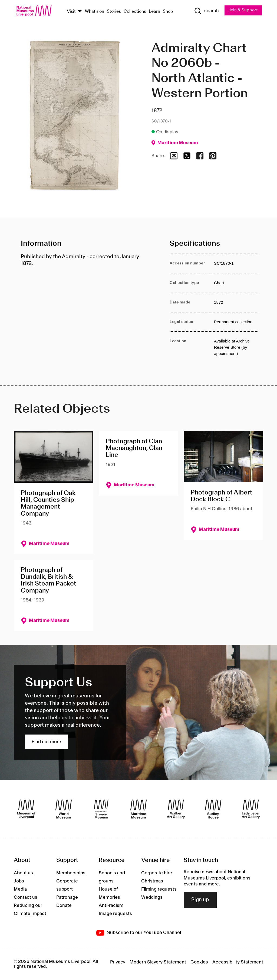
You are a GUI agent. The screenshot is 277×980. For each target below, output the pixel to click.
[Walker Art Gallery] (176, 809)
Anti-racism (111, 906)
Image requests (115, 914)
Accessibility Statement (238, 962)
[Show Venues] (80, 12)
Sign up (200, 900)
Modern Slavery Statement (158, 962)
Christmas (152, 881)
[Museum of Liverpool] (26, 809)
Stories (114, 12)
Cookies (199, 962)
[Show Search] (206, 11)
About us (23, 873)
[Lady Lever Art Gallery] (251, 809)
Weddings (152, 898)
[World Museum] (64, 809)
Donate (64, 906)
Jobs (19, 881)
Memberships (71, 873)
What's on (95, 12)
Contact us (26, 898)
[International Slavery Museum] (101, 809)
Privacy (118, 962)
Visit (71, 12)
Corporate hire (157, 873)
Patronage (67, 898)
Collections (135, 12)
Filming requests (159, 890)
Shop (168, 12)
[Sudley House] (213, 809)
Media (20, 890)
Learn (154, 12)
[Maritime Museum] (138, 809)
